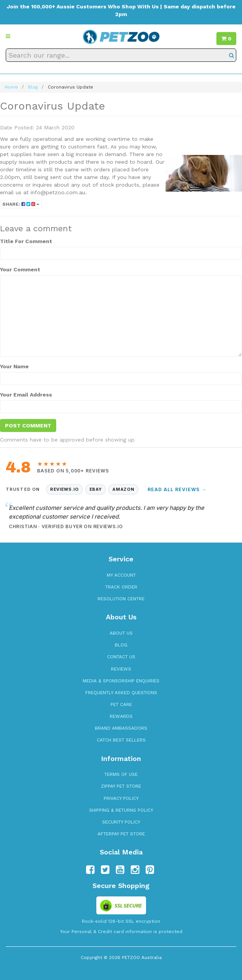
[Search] (231, 55)
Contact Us (121, 657)
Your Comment (20, 269)
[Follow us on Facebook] (90, 870)
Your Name (14, 366)
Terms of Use (121, 774)
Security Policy (121, 822)
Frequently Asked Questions (121, 693)
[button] (8, 36)
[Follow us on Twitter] (105, 870)
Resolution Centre (121, 599)
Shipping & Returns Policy (121, 810)
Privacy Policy (121, 798)
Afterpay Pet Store (121, 834)
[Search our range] (121, 55)
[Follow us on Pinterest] (150, 870)
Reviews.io (64, 489)
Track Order (121, 587)
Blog (121, 645)
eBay (96, 489)
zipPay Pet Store (121, 786)
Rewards (121, 716)
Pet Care (121, 704)
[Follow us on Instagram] (135, 870)
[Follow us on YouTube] (120, 870)
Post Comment (28, 426)
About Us (121, 633)
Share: (21, 204)
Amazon (123, 489)
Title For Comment (26, 241)
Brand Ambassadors (121, 728)
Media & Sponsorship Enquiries (121, 681)
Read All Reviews (177, 489)
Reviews (121, 669)
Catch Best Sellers (121, 740)
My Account (121, 575)
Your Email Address (26, 395)
